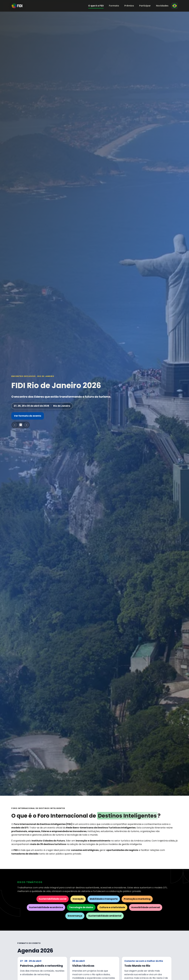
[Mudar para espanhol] (175, 6)
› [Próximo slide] (26, 425)
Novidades (162, 6)
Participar (145, 6)
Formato (114, 6)
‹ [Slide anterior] (15, 425)
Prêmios (129, 6)
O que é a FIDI (96, 6)
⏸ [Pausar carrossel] (21, 425)
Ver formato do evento (28, 416)
